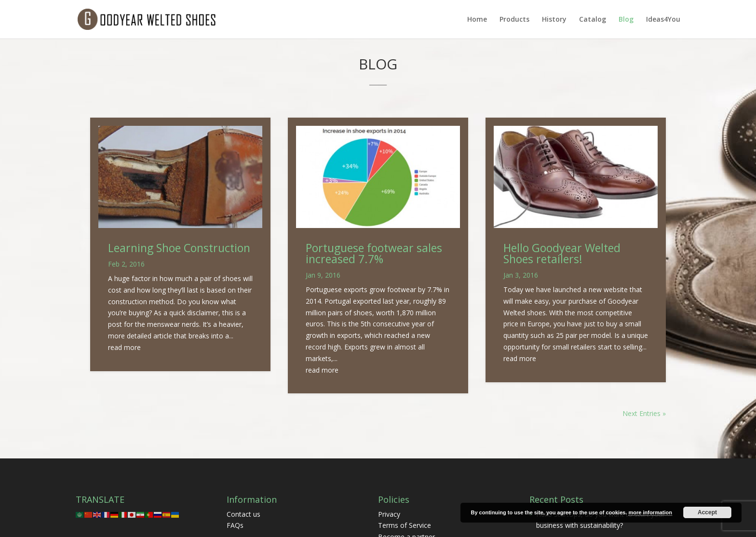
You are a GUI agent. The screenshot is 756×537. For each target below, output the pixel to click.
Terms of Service (405, 525)
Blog (626, 19)
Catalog (593, 19)
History (554, 19)
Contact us (243, 514)
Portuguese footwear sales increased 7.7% (374, 253)
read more (124, 347)
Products (514, 19)
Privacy (389, 514)
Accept (707, 512)
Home (477, 19)
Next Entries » (644, 413)
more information (650, 512)
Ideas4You (663, 19)
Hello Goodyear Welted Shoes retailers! (562, 253)
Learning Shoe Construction (179, 248)
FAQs (235, 525)
